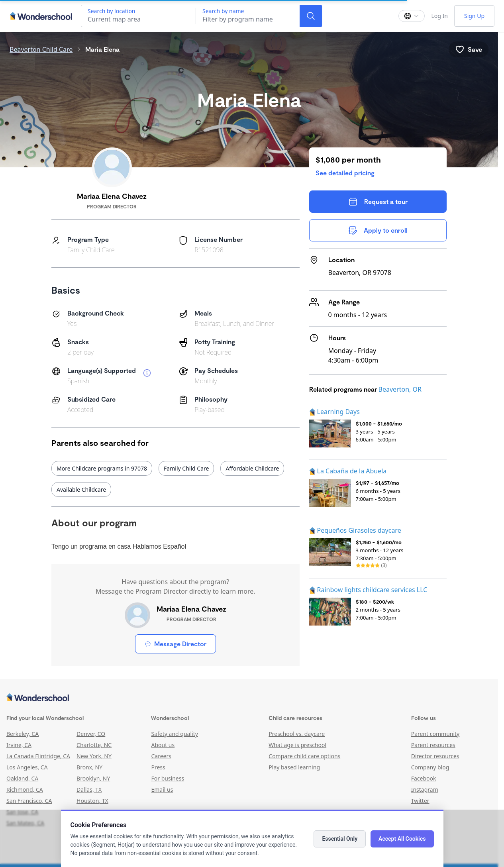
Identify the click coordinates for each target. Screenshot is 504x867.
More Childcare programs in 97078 (102, 468)
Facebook (424, 778)
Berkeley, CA (23, 734)
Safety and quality (174, 734)
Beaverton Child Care (41, 49)
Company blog (430, 767)
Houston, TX (92, 801)
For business (168, 778)
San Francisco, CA (29, 801)
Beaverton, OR (400, 389)
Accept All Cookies (402, 839)
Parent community (435, 734)
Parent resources (433, 745)
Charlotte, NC (94, 745)
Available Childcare (81, 489)
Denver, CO (91, 734)
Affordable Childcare (252, 468)
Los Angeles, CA (27, 767)
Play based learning (294, 767)
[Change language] (412, 16)
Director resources (435, 756)
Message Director (176, 644)
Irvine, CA (19, 745)
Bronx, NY (89, 767)
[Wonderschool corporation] (249, 698)
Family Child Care (186, 468)
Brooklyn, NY (93, 778)
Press (158, 767)
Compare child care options (304, 756)
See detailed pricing (345, 173)
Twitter (420, 801)
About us (163, 745)
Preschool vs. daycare (297, 734)
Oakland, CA (22, 778)
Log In (439, 16)
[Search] (311, 16)
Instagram (425, 790)
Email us (162, 790)
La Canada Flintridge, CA (38, 756)
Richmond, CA (25, 790)
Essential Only (340, 839)
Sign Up (474, 16)
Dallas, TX (89, 790)
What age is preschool (297, 745)
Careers (161, 756)
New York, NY (94, 756)
